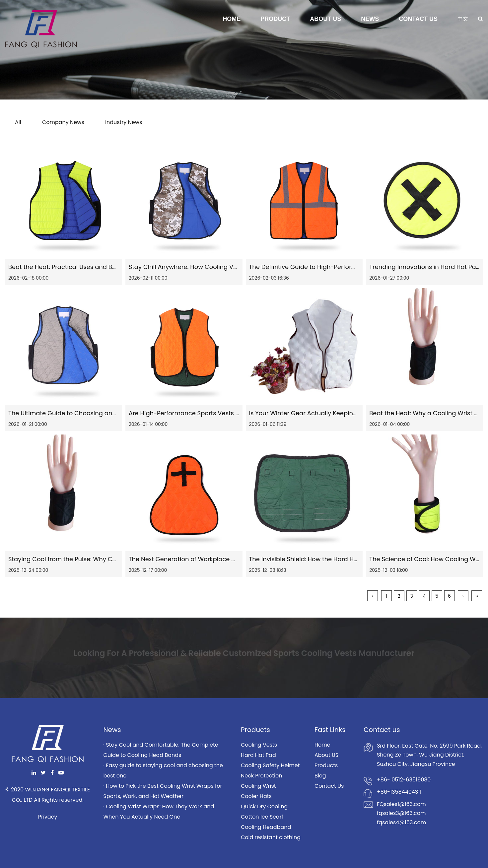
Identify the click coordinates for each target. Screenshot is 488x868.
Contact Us (418, 19)
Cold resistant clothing (271, 837)
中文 (463, 19)
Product (275, 19)
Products (326, 765)
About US (326, 755)
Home (232, 19)
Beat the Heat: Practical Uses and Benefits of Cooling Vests (95, 267)
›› (477, 596)
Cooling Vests (259, 745)
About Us (325, 19)
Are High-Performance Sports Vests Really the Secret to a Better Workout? (238, 413)
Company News (63, 122)
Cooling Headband (266, 827)
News (370, 19)
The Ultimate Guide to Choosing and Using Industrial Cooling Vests (107, 413)
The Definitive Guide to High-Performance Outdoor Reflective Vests (348, 267)
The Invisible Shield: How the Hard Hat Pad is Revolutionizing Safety (348, 559)
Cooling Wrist (258, 786)
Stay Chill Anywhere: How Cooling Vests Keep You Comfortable (222, 267)
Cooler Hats (256, 796)
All (18, 122)
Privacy (48, 817)
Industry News (124, 122)
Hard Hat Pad (258, 755)
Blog (320, 776)
